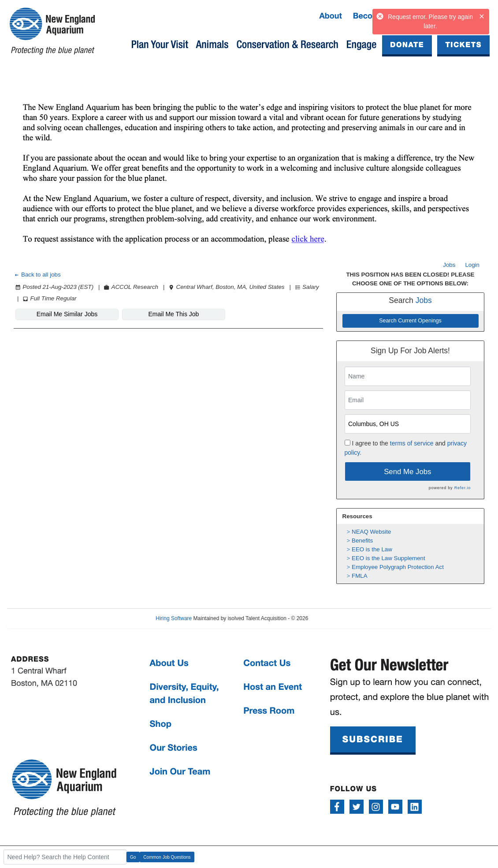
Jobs (449, 265)
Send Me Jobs (407, 472)
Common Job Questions (167, 857)
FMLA (360, 576)
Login (472, 265)
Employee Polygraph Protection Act (398, 567)
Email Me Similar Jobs (67, 314)
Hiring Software (174, 618)
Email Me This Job (174, 314)
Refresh (333, 618)
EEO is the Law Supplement (388, 558)
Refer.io (463, 488)
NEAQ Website (371, 532)
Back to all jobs (37, 275)
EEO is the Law (372, 549)
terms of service (412, 443)
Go (133, 857)
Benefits (362, 541)
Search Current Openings (410, 321)
